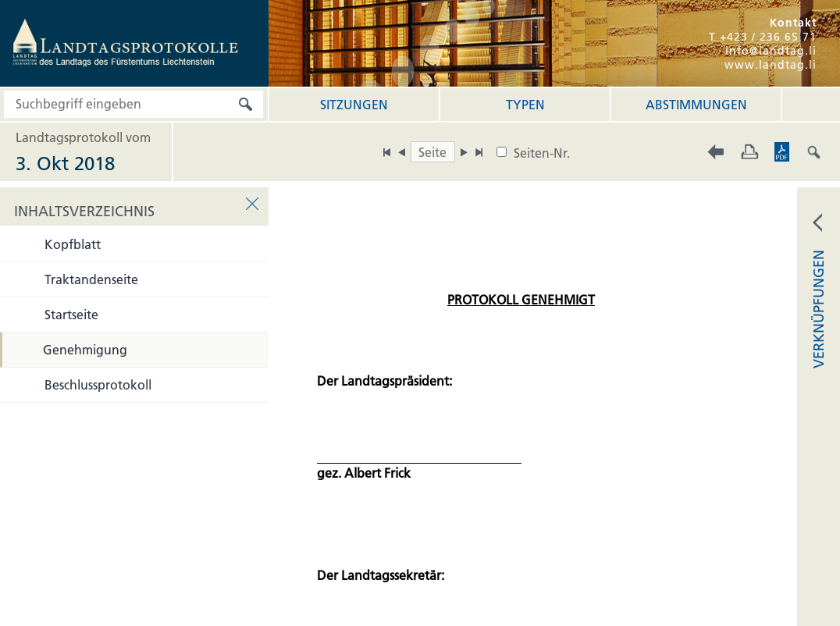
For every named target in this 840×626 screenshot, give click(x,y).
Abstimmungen (696, 105)
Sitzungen (354, 105)
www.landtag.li (771, 65)
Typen (525, 105)
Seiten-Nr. (542, 153)
